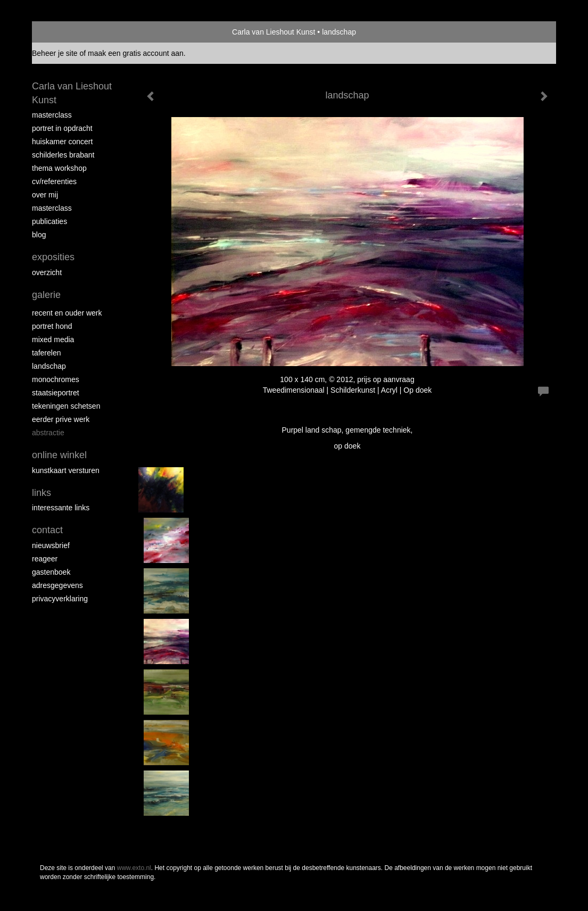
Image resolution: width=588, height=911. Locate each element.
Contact (47, 530)
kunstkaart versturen (66, 470)
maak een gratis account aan (136, 53)
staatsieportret (56, 393)
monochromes (56, 379)
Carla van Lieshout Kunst (274, 32)
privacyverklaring (60, 599)
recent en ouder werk (67, 313)
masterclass (52, 115)
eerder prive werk (61, 419)
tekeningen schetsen (66, 406)
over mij (45, 195)
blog (39, 235)
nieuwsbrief (51, 545)
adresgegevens (57, 585)
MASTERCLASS (52, 208)
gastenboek (51, 572)
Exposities (53, 257)
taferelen (46, 353)
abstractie (48, 433)
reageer (45, 559)
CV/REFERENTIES (54, 181)
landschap (49, 366)
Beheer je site (55, 53)
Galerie (46, 295)
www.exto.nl (134, 868)
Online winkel (59, 455)
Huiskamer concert (62, 142)
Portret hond (52, 326)
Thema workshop (59, 168)
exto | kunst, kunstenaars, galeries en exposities (62, 32)
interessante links (61, 508)
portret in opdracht (62, 128)
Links (42, 493)
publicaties (49, 221)
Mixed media (53, 339)
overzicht (47, 272)
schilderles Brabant (63, 155)
